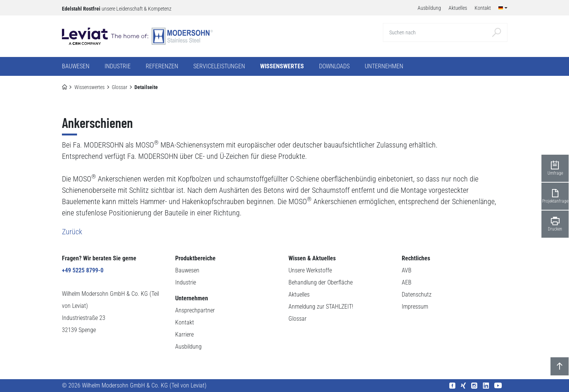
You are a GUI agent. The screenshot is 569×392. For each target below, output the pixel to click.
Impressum (415, 307)
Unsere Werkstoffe (310, 270)
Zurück (72, 232)
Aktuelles (299, 294)
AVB (407, 270)
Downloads (334, 66)
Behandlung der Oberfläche (321, 282)
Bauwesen (187, 270)
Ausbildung (188, 347)
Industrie (186, 282)
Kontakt (185, 322)
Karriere (184, 334)
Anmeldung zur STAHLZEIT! (321, 307)
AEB (407, 282)
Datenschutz (417, 294)
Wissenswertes (89, 87)
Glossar (120, 87)
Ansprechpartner (195, 310)
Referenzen (162, 66)
